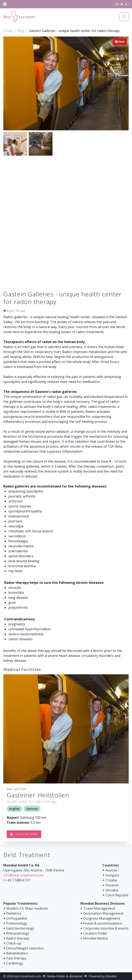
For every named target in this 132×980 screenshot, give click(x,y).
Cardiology (15, 963)
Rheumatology (18, 933)
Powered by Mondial (103, 976)
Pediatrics (14, 913)
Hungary (112, 875)
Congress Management (102, 918)
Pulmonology (17, 923)
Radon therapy (18, 938)
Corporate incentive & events (106, 928)
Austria (111, 870)
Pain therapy (16, 958)
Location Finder (95, 933)
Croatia (111, 880)
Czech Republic (117, 895)
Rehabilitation (17, 953)
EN (117, 4)
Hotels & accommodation (103, 923)
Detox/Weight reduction (25, 948)
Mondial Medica (96, 938)
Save (120, 42)
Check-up (14, 943)
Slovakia (112, 890)
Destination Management (103, 913)
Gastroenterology (20, 928)
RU (127, 4)
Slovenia (112, 885)
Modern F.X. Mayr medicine (27, 908)
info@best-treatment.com (23, 875)
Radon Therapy (16, 311)
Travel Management (99, 908)
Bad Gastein (16, 789)
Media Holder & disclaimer (65, 976)
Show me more (24, 834)
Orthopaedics (17, 918)
